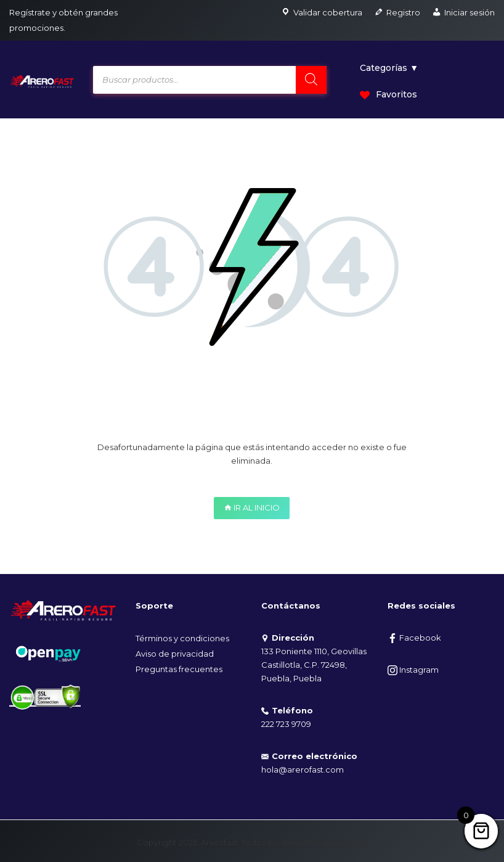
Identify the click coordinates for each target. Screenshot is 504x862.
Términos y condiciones (182, 638)
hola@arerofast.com (303, 770)
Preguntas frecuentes (179, 669)
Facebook (414, 638)
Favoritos (388, 94)
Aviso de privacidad (175, 654)
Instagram (413, 670)
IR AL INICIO (252, 507)
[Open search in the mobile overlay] (210, 80)
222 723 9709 (286, 724)
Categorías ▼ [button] (389, 68)
